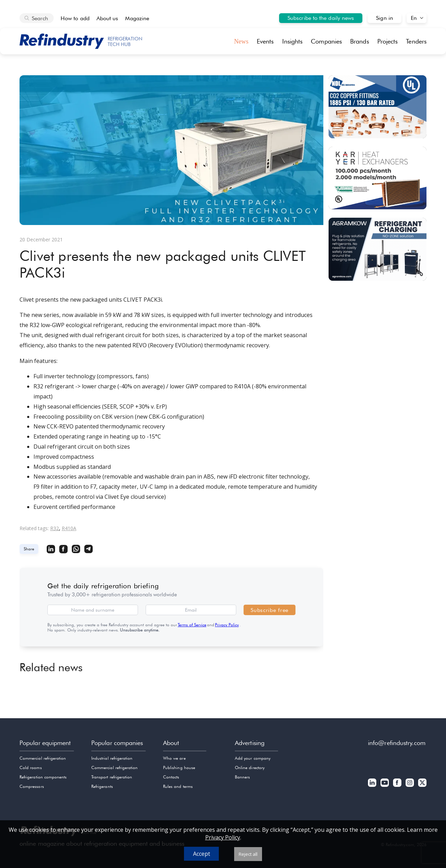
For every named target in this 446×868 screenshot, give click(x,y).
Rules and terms (178, 786)
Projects (388, 41)
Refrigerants (102, 786)
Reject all (248, 854)
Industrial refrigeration (112, 758)
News (241, 41)
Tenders (416, 41)
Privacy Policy (227, 625)
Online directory (250, 768)
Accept (202, 854)
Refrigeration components (43, 777)
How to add (75, 18)
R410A (69, 528)
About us (107, 18)
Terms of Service (192, 625)
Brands (360, 41)
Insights (293, 41)
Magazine (137, 18)
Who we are (174, 758)
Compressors (32, 786)
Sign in (385, 18)
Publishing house (179, 768)
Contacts (171, 777)
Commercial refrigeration (43, 758)
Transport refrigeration (112, 777)
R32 (55, 528)
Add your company (253, 758)
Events (265, 41)
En (414, 18)
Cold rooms (31, 768)
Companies (326, 41)
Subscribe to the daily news (321, 18)
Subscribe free (270, 610)
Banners (242, 777)
